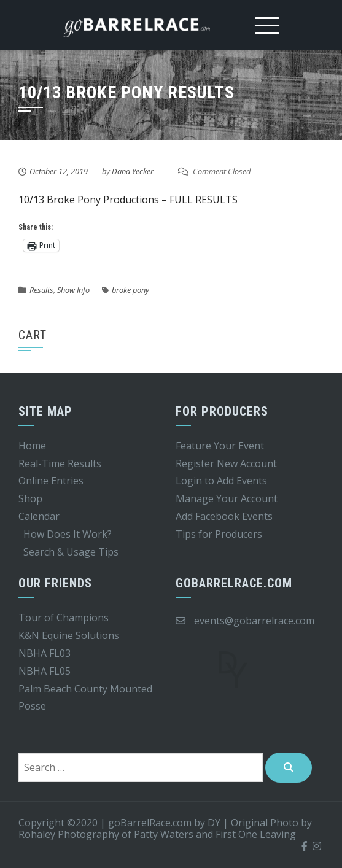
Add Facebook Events (224, 516)
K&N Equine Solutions (69, 635)
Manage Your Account (227, 498)
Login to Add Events (221, 481)
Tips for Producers (219, 534)
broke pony (130, 290)
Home (32, 446)
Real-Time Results (60, 463)
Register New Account (226, 463)
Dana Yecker (133, 171)
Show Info (73, 290)
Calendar (39, 516)
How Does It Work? (68, 534)
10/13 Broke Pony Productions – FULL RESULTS (128, 200)
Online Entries (51, 481)
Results (41, 290)
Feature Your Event (220, 446)
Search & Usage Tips (71, 552)
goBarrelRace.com (150, 823)
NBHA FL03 (45, 653)
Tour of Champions (64, 618)
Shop (30, 498)
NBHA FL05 (45, 671)
